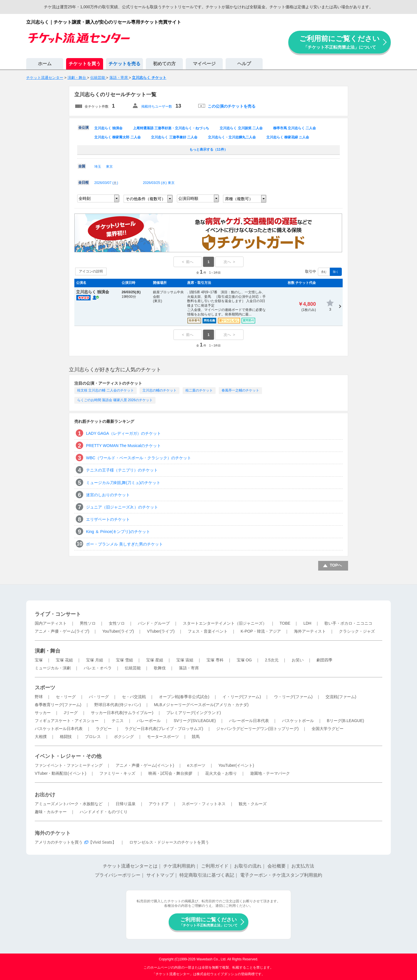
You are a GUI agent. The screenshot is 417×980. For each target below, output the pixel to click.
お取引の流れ (248, 866)
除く (336, 272)
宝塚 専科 (215, 660)
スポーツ (45, 688)
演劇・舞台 (48, 651)
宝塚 (39, 660)
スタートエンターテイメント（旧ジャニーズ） (225, 623)
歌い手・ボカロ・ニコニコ (348, 623)
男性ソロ (88, 623)
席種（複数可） (239, 199)
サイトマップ (160, 875)
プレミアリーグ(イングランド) (194, 713)
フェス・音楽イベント (208, 631)
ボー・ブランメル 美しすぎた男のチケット (124, 544)
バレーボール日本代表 (249, 721)
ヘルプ (244, 64)
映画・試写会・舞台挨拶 (170, 773)
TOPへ (336, 565)
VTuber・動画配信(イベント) (61, 773)
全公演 (83, 128)
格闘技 (66, 737)
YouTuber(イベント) (236, 765)
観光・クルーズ (253, 804)
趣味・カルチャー (51, 812)
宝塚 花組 (64, 660)
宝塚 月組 (95, 660)
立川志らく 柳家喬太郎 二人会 (117, 137)
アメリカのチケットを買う (59, 842)
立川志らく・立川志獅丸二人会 (232, 137)
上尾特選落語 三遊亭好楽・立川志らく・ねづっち (171, 128)
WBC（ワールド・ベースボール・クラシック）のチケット (139, 458)
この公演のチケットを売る (232, 106)
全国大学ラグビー (328, 729)
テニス (118, 721)
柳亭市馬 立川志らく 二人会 (295, 128)
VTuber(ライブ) (161, 631)
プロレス (93, 737)
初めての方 (164, 64)
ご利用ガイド (215, 866)
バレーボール (149, 721)
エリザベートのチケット (108, 519)
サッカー (43, 713)
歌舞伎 (160, 668)
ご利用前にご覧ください (340, 42)
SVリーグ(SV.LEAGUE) (195, 721)
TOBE (285, 623)
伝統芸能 (133, 668)
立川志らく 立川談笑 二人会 (241, 128)
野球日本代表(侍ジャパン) (117, 705)
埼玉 (98, 167)
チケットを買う (85, 64)
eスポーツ (196, 765)
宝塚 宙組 (185, 660)
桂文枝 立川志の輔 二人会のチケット (106, 390)
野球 (39, 697)
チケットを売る (124, 64)
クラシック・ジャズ (357, 631)
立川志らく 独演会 (108, 128)
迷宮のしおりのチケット (108, 495)
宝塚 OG (244, 660)
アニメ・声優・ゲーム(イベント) (145, 765)
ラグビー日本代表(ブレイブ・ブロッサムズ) (164, 729)
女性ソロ (117, 623)
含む (324, 272)
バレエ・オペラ (98, 668)
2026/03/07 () (106, 183)
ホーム (45, 64)
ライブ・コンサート (58, 614)
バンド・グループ (154, 623)
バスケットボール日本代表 (59, 729)
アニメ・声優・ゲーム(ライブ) (62, 631)
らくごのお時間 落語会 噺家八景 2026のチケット (115, 400)
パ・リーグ (99, 697)
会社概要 (277, 866)
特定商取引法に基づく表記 (207, 875)
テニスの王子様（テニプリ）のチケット (122, 470)
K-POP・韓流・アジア (261, 631)
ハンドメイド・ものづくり (104, 812)
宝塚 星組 (155, 660)
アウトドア (159, 804)
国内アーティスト (51, 623)
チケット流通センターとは (130, 866)
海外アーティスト (310, 631)
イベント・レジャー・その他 (68, 756)
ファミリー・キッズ (117, 773)
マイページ (204, 64)
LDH (307, 623)
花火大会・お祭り (221, 773)
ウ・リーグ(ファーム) (293, 697)
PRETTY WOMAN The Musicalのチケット (123, 446)
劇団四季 (324, 660)
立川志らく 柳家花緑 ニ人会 (288, 137)
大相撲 (41, 737)
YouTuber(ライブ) (118, 631)
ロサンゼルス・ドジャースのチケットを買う (169, 842)
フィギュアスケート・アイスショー (67, 721)
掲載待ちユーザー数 (157, 106)
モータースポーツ (163, 737)
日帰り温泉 (126, 804)
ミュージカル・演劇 (53, 668)
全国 (82, 166)
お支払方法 (303, 866)
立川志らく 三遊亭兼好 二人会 (174, 137)
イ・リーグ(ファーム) (242, 697)
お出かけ (45, 795)
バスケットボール (298, 721)
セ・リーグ (66, 697)
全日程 (83, 183)
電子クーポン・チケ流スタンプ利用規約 (281, 875)
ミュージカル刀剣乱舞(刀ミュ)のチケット (123, 483)
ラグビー (104, 729)
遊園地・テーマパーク (270, 773)
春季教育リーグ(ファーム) (58, 705)
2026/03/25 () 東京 (159, 183)
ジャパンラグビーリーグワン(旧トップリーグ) (257, 729)
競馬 (196, 737)
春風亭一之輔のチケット (240, 390)
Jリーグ (71, 713)
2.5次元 (272, 660)
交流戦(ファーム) (341, 697)
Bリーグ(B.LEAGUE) (345, 721)
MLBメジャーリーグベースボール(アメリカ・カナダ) (201, 705)
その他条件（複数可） (146, 199)
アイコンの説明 (91, 271)
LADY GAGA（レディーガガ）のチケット (123, 433)
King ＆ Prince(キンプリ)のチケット (118, 532)
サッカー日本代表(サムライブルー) (122, 713)
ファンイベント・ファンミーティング (69, 765)
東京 (109, 167)
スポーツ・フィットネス (204, 804)
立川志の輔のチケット (160, 390)
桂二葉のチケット (199, 390)
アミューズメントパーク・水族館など (69, 804)
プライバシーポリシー (118, 875)
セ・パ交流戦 (134, 697)
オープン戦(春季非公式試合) (184, 697)
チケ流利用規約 (179, 866)
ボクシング (124, 737)
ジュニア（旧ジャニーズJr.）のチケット (122, 507)
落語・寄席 (189, 668)
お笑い (298, 660)
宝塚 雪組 (124, 660)
